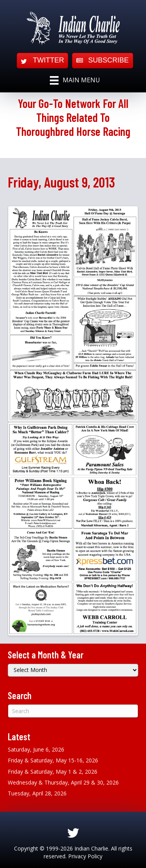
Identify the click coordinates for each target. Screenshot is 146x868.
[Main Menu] (75, 80)
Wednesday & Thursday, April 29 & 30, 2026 (63, 782)
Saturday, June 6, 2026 (36, 749)
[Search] (73, 711)
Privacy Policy (85, 856)
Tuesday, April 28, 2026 (37, 793)
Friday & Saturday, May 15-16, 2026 (53, 760)
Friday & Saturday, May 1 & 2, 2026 (53, 772)
